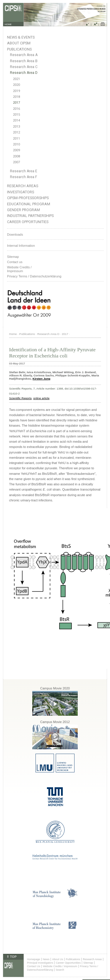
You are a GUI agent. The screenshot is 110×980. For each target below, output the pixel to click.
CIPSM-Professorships (28, 198)
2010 (16, 144)
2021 (16, 79)
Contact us (15, 262)
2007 (16, 162)
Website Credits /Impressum (19, 269)
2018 (16, 97)
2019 (16, 91)
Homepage (34, 959)
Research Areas (23, 186)
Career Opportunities (28, 222)
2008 (16, 156)
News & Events (21, 37)
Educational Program (29, 204)
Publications (19, 49)
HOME (8, 24)
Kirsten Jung (41, 379)
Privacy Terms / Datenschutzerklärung (34, 276)
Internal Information (21, 246)
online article (41, 398)
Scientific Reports (20, 398)
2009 (16, 150)
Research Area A (24, 55)
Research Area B (24, 61)
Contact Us (34, 966)
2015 (16, 115)
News (46, 959)
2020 (16, 85)
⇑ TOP (11, 957)
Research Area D (24, 73)
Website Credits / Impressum (60, 966)
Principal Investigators (40, 963)
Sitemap (13, 257)
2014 (16, 120)
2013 (16, 127)
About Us (57, 959)
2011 (16, 139)
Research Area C (24, 67)
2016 (16, 109)
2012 (16, 132)
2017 (16, 103)
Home (13, 334)
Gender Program (23, 210)
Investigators (21, 192)
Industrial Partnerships (30, 216)
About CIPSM (19, 43)
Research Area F (24, 177)
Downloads (15, 234)
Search (60, 970)
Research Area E (24, 171)
